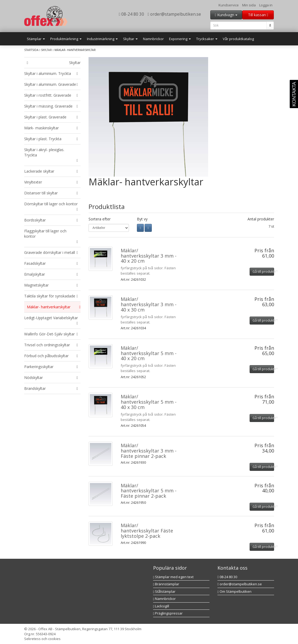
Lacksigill (161, 606)
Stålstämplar (164, 591)
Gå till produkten (263, 272)
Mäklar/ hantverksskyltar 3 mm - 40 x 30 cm (149, 304)
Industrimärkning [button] (102, 39)
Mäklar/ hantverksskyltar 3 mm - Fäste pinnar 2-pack (149, 451)
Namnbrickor (153, 39)
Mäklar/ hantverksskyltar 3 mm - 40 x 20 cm (149, 256)
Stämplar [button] (36, 39)
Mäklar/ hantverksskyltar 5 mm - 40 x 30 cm (149, 402)
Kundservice (229, 5)
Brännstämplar (166, 584)
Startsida (31, 50)
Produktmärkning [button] (66, 39)
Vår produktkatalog (238, 39)
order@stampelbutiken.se (174, 14)
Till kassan (258, 15)
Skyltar (46, 50)
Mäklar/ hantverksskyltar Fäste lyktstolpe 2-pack (147, 531)
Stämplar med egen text (173, 577)
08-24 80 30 (132, 14)
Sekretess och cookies (42, 639)
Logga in (266, 5)
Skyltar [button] (130, 39)
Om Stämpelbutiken (234, 591)
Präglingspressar (168, 613)
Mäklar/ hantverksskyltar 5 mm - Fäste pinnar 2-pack (149, 491)
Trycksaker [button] (207, 39)
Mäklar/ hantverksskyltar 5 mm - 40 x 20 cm (149, 353)
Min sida (249, 5)
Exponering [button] (180, 39)
